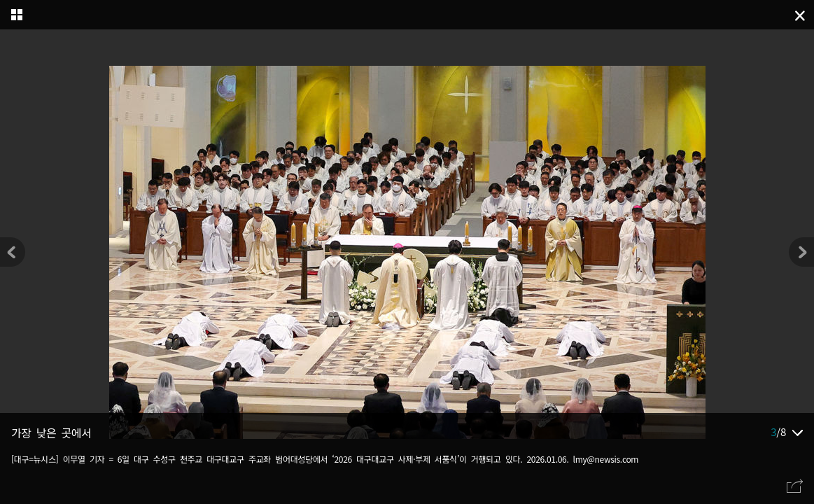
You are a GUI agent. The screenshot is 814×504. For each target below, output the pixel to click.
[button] (801, 252)
